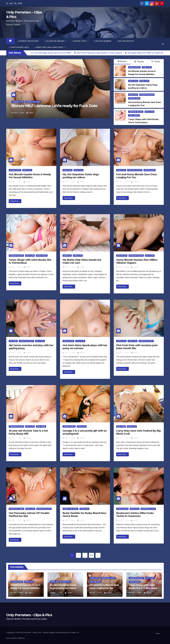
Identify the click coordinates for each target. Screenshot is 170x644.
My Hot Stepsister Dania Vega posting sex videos (81, 176)
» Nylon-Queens (103, 41)
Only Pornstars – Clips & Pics (31, 632)
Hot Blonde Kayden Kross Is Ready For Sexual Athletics (30, 176)
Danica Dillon (122, 509)
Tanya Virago (134, 115)
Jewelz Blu (121, 341)
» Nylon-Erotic (125, 41)
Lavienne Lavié (18, 102)
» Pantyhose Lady (19, 47)
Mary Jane (121, 426)
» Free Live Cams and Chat (50, 47)
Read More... (15, 201)
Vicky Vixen (41, 426)
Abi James (13, 341)
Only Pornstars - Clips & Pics (29, 615)
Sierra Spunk (68, 341)
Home (158, 633)
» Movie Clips (80, 41)
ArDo (30, 113)
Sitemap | (21, 638)
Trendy (156, 62)
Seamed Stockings (33, 102)
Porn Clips (147, 67)
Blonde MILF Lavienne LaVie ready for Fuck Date (54, 106)
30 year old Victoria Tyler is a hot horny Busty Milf (28, 432)
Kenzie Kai (67, 256)
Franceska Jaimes (17, 509)
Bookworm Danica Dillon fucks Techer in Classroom (135, 515)
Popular (139, 62)
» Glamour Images (55, 41)
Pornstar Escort (147, 95)
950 (91, 555)
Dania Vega (133, 81)
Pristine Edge (134, 98)
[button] (163, 44)
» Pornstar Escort (28, 41)
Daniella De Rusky (70, 509)
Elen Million (122, 256)
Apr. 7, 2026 (19, 113)
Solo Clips (150, 112)
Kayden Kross (134, 67)
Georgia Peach (69, 426)
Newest (122, 61)
